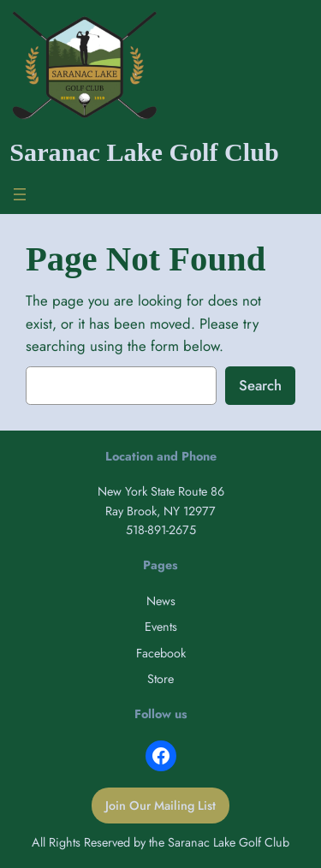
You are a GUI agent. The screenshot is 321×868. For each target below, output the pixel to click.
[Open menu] (20, 194)
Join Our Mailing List (160, 806)
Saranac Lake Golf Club (144, 152)
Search (260, 385)
